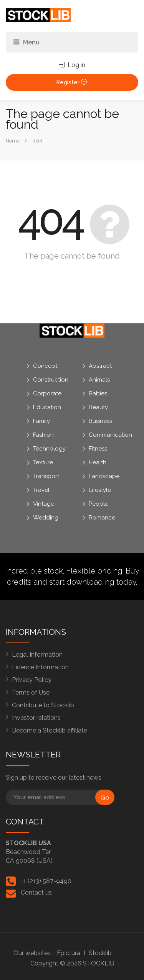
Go (105, 797)
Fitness (98, 449)
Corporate (47, 393)
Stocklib (100, 953)
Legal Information (37, 655)
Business (100, 421)
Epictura (69, 953)
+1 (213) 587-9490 (46, 881)
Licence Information (40, 667)
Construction (51, 380)
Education (47, 407)
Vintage (44, 504)
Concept (45, 366)
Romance (102, 518)
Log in (72, 65)
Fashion (43, 435)
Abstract (100, 366)
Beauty (98, 407)
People (98, 504)
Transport (46, 476)
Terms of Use (31, 692)
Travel (41, 490)
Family (41, 421)
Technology (49, 449)
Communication (110, 435)
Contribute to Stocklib (43, 705)
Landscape (104, 476)
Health (98, 462)
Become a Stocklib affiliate (50, 730)
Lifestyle (100, 490)
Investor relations (36, 718)
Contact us (36, 892)
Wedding (46, 518)
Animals (99, 380)
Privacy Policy (32, 680)
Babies (98, 393)
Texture (43, 462)
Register (72, 82)
